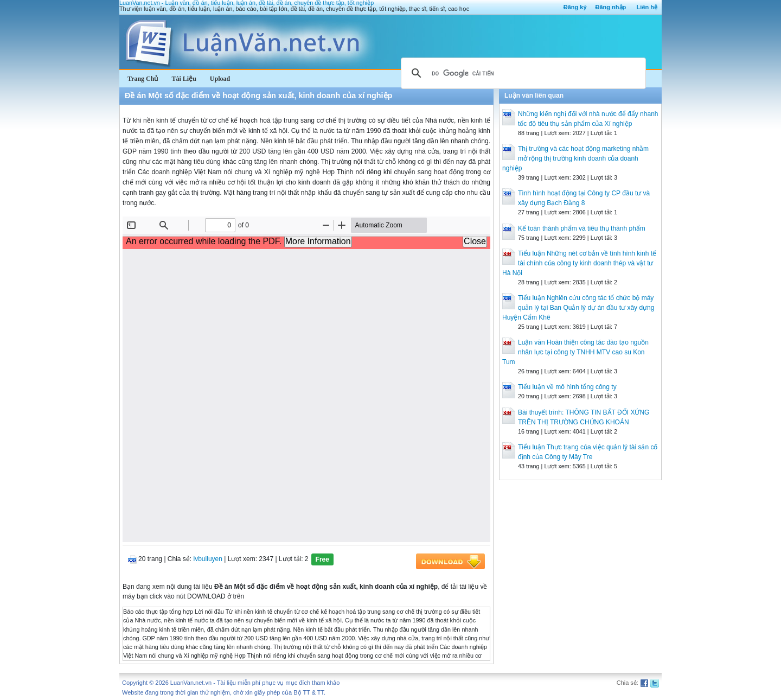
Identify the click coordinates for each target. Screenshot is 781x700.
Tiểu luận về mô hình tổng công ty (567, 387)
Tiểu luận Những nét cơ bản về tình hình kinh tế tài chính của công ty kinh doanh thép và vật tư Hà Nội (579, 263)
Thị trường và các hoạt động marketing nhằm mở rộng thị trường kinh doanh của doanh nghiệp (575, 158)
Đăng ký (575, 7)
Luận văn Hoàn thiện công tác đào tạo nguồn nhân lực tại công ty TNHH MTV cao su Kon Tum (575, 352)
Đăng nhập (611, 7)
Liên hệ (647, 7)
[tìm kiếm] (522, 73)
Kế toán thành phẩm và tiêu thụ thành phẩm (582, 228)
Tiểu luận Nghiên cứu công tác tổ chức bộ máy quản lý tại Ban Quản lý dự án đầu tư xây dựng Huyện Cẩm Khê (578, 308)
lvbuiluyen (208, 559)
